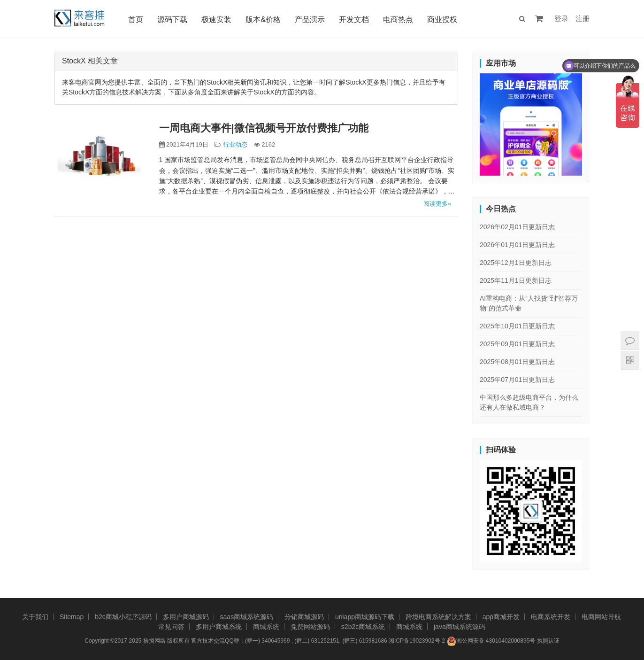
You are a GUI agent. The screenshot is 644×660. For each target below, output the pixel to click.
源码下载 (172, 19)
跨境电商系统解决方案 (438, 617)
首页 (136, 19)
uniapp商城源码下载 (365, 617)
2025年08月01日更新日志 (517, 362)
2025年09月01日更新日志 (517, 344)
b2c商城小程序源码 (123, 617)
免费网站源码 (310, 627)
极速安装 (216, 19)
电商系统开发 (551, 617)
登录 (561, 19)
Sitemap (72, 617)
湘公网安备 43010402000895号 (491, 641)
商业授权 (442, 19)
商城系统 (266, 627)
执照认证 (548, 641)
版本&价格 (263, 19)
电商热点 (398, 19)
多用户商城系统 (219, 627)
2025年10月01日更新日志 (517, 326)
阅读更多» (437, 204)
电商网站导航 (601, 617)
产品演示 (310, 19)
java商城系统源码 (460, 627)
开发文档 (354, 19)
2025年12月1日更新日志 (516, 263)
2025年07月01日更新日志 (517, 380)
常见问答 (171, 627)
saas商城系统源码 (247, 617)
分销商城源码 (304, 617)
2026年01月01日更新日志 (517, 245)
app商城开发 (501, 617)
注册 (583, 19)
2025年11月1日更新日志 (516, 280)
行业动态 (235, 144)
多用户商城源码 (186, 617)
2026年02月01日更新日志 (517, 227)
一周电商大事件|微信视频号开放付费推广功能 (264, 128)
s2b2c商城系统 (363, 627)
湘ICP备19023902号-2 (417, 641)
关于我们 (35, 617)
